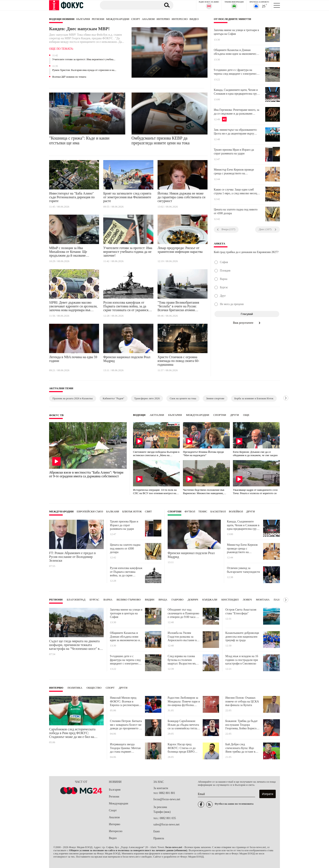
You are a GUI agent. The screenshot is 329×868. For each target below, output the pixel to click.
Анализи (148, 19)
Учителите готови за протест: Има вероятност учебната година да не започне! (128, 252)
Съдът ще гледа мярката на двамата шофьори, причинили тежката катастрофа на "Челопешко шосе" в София (74, 645)
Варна (108, 600)
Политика (75, 688)
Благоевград (76, 600)
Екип (157, 831)
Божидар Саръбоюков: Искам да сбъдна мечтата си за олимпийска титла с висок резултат (183, 725)
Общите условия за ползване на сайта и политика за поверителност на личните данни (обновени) (128, 850)
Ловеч (247, 600)
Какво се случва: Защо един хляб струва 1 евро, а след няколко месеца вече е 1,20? (236, 192)
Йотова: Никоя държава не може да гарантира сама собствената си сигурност (181, 197)
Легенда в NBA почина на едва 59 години (73, 359)
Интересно (180, 19)
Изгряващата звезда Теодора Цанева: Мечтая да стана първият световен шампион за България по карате (125, 748)
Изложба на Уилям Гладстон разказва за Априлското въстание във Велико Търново (184, 637)
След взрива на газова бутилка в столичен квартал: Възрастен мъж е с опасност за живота (184, 660)
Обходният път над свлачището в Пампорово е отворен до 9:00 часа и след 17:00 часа (183, 613)
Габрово (177, 600)
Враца (163, 600)
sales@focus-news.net (166, 824)
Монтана (263, 600)
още (246, 415)
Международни (118, 19)
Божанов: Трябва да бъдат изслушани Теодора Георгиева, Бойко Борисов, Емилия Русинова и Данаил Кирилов (242, 725)
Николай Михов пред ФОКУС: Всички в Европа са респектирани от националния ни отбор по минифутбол (126, 702)
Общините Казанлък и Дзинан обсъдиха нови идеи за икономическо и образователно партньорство (236, 52)
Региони (98, 19)
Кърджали (210, 600)
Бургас (94, 600)
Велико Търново (129, 600)
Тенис (203, 512)
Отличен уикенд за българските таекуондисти (243, 570)
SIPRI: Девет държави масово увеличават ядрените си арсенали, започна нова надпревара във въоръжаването (73, 307)
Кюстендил (230, 600)
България (83, 19)
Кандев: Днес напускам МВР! (80, 29)
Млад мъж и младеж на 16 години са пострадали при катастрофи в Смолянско (242, 660)
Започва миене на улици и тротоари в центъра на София (236, 32)
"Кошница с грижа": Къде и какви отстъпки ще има (79, 140)
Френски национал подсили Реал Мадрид (127, 359)
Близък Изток (132, 512)
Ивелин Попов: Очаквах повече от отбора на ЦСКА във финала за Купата (242, 701)
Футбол (190, 512)
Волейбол (236, 512)
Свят (148, 512)
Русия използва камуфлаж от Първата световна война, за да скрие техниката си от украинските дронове (128, 307)
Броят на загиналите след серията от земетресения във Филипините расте (127, 197)
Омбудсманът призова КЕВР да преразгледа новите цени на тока (161, 140)
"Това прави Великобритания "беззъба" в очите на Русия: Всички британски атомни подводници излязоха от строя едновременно (179, 307)
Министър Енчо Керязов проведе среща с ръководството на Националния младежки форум (234, 172)
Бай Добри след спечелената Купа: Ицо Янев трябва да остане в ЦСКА (240, 748)
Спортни (220, 415)
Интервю (163, 19)
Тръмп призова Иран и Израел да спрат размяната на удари (234, 152)
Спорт (136, 19)
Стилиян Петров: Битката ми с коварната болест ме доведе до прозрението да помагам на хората (126, 725)
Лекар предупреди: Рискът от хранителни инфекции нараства (180, 250)
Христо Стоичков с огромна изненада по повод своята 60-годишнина (178, 361)
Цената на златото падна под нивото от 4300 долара (236, 211)
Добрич (193, 600)
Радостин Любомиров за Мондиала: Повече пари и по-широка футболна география (184, 702)
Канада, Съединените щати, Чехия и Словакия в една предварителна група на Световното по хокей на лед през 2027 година (237, 92)
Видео (194, 19)
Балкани (113, 512)
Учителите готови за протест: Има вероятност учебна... (84, 59)
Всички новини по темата (69, 77)
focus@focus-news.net (167, 799)
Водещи (139, 415)
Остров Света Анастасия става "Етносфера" (241, 612)
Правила (159, 838)
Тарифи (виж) (162, 812)
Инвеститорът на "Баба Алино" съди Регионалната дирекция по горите (72, 197)
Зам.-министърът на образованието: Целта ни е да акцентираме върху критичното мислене (236, 132)
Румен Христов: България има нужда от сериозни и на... (84, 70)
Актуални (157, 415)
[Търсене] (129, 5)
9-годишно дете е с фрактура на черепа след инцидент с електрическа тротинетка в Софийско (237, 72)
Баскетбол (218, 512)
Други (234, 415)
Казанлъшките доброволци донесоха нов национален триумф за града (242, 637)
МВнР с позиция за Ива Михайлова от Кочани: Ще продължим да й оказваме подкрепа (68, 252)
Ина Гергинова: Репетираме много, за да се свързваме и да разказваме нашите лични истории (236, 112)
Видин (150, 600)
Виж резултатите (247, 323)
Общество (94, 688)
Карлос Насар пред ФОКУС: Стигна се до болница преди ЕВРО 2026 (182, 748)
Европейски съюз (90, 512)
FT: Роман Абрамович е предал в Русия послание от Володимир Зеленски (72, 557)
